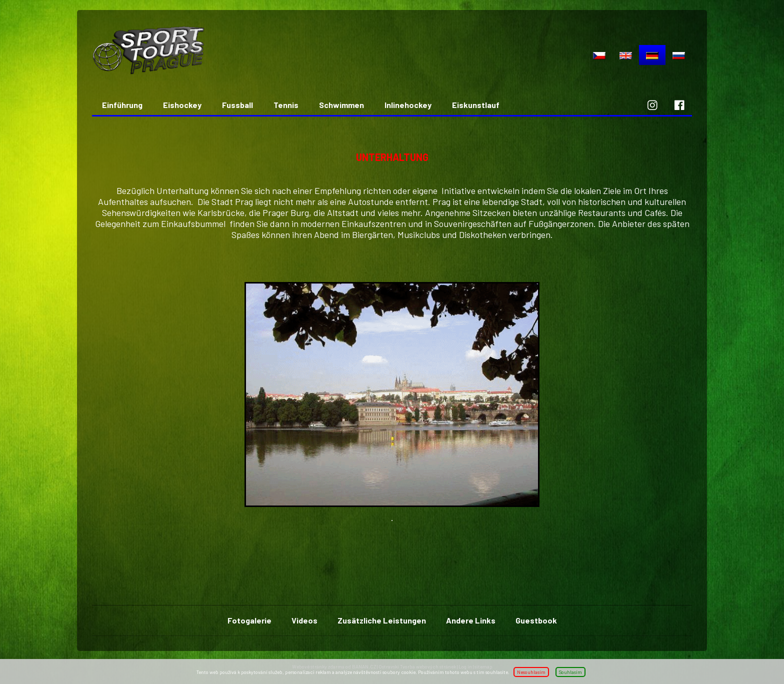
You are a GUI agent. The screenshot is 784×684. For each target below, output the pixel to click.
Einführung (122, 105)
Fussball (237, 105)
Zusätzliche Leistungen (382, 620)
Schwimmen (341, 105)
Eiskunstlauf (476, 105)
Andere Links (471, 620)
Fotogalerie (249, 620)
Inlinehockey (408, 105)
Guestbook (536, 620)
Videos (304, 620)
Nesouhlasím (531, 672)
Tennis (286, 105)
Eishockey (182, 105)
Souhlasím (570, 672)
